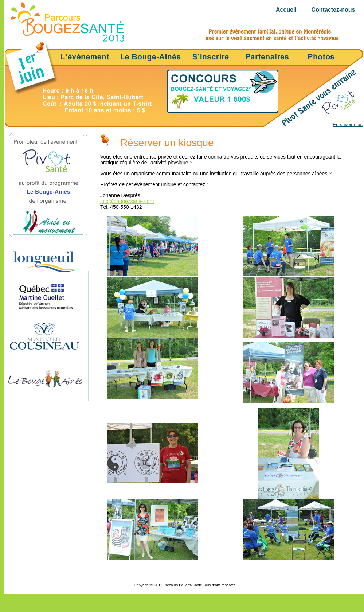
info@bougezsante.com (127, 201)
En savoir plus (348, 124)
